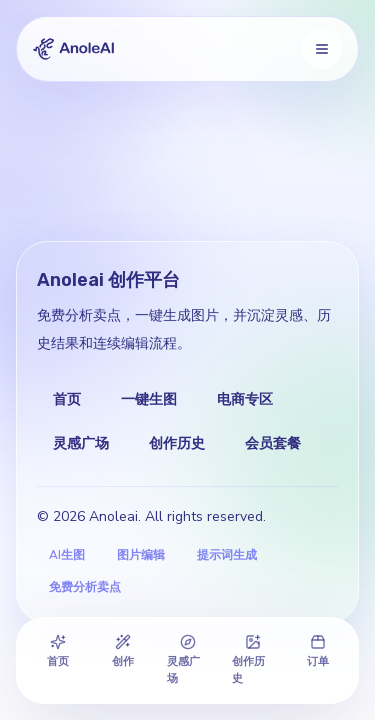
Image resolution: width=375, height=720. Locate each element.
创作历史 (177, 443)
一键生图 (149, 399)
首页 (67, 399)
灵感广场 (81, 443)
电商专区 (245, 399)
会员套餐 (273, 443)
